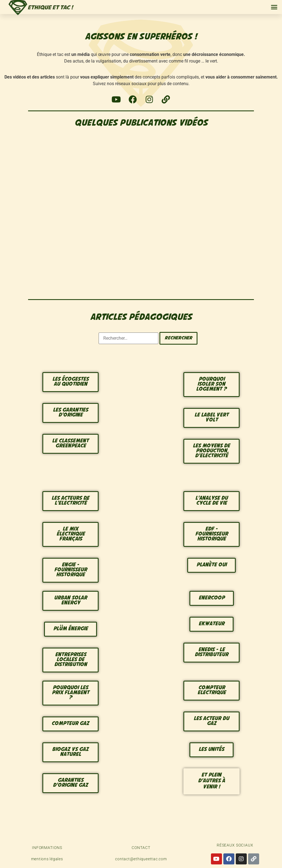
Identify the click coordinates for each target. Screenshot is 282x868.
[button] (274, 7)
